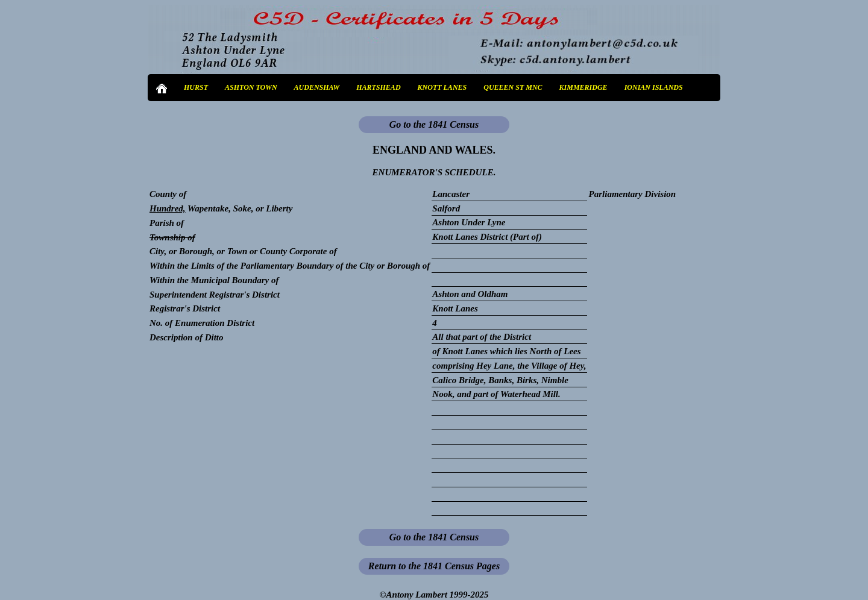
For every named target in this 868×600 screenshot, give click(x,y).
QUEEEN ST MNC (513, 87)
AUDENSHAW (317, 87)
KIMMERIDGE (583, 87)
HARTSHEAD (378, 87)
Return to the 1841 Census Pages (434, 566)
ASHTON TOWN (251, 87)
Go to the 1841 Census (434, 124)
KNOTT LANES (442, 87)
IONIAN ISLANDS (654, 87)
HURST (196, 87)
